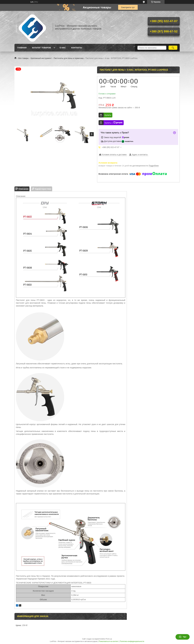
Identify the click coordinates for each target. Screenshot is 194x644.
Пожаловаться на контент (109, 641)
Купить (108, 115)
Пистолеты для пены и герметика (69, 58)
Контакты (77, 48)
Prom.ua (109, 639)
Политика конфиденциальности (132, 641)
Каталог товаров (41, 48)
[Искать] (173, 48)
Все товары (23, 58)
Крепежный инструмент (41, 58)
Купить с (114, 123)
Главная (22, 48)
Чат (183, 637)
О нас (63, 48)
